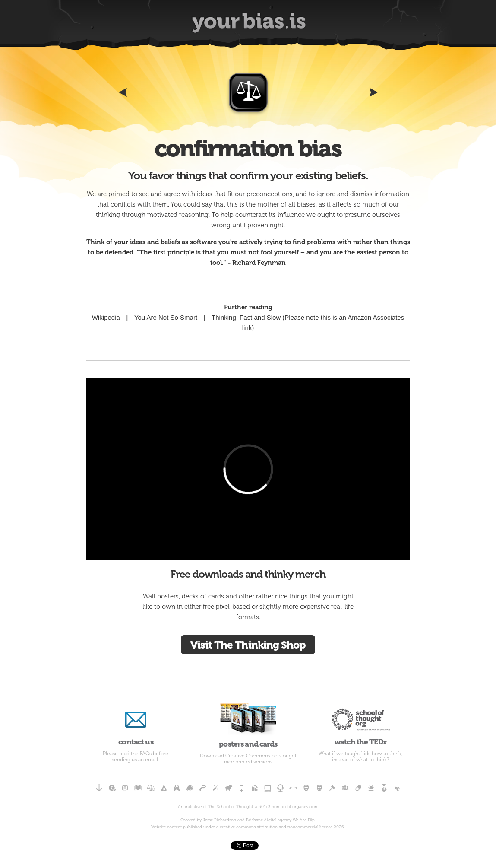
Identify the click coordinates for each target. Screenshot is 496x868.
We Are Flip (304, 820)
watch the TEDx (360, 723)
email (152, 760)
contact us (136, 723)
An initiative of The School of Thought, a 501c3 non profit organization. (248, 807)
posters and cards (248, 724)
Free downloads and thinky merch (248, 574)
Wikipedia (106, 317)
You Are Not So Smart (166, 317)
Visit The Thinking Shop (248, 645)
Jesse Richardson (220, 820)
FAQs (146, 754)
